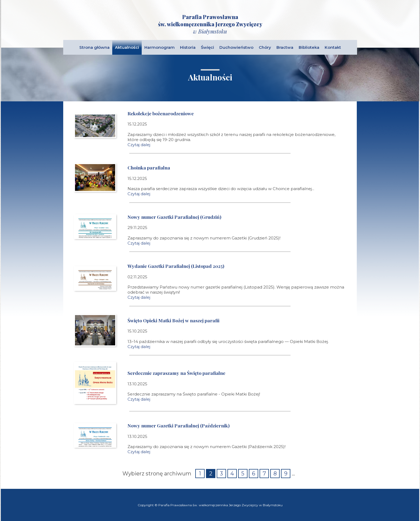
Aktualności (127, 47)
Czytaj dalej (139, 145)
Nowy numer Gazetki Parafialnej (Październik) (179, 425)
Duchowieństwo (236, 47)
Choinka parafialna (149, 167)
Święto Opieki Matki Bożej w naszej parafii (173, 320)
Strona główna (94, 47)
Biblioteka (309, 47)
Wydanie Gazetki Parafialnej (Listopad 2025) (176, 266)
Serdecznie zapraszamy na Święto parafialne (176, 373)
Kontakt (333, 47)
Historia (188, 47)
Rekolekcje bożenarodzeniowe (161, 113)
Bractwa (285, 47)
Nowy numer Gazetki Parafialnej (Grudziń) (174, 217)
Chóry (265, 47)
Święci (207, 47)
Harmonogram (160, 47)
